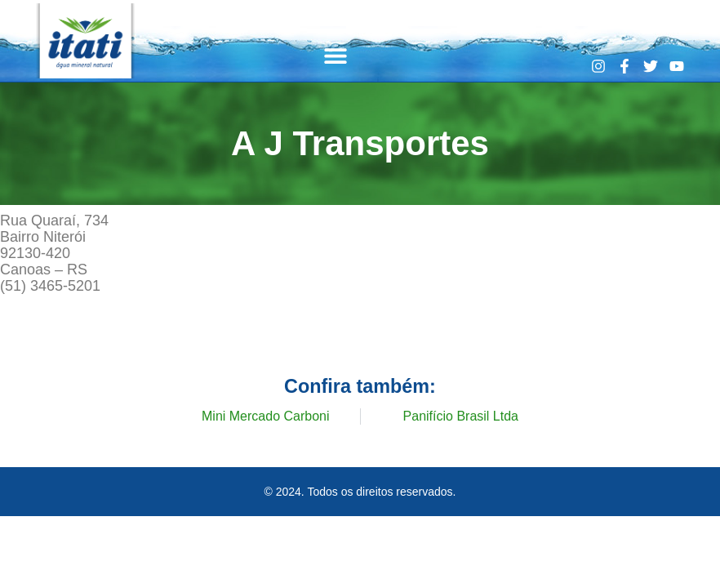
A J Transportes (360, 143)
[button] (336, 55)
